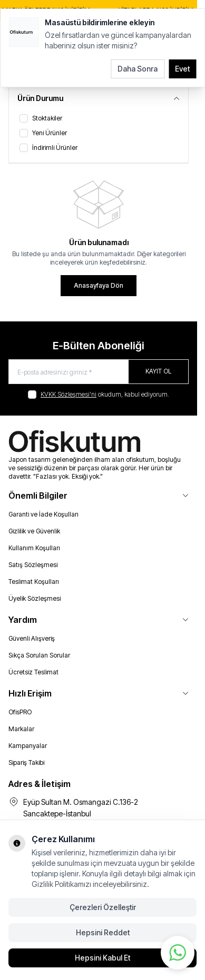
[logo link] (99, 442)
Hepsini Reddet (103, 932)
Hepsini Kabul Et (102, 958)
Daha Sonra (138, 69)
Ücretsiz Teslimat (33, 672)
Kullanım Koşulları (34, 548)
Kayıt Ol (158, 371)
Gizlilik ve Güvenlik (34, 531)
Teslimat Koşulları (34, 582)
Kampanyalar (28, 746)
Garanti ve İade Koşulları (43, 514)
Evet (182, 69)
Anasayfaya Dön (99, 285)
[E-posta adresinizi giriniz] (99, 372)
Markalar (21, 729)
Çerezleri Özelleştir (103, 907)
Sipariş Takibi (26, 762)
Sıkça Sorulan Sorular (39, 655)
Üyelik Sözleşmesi (35, 598)
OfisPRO (20, 712)
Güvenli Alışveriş (32, 638)
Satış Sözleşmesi (33, 565)
